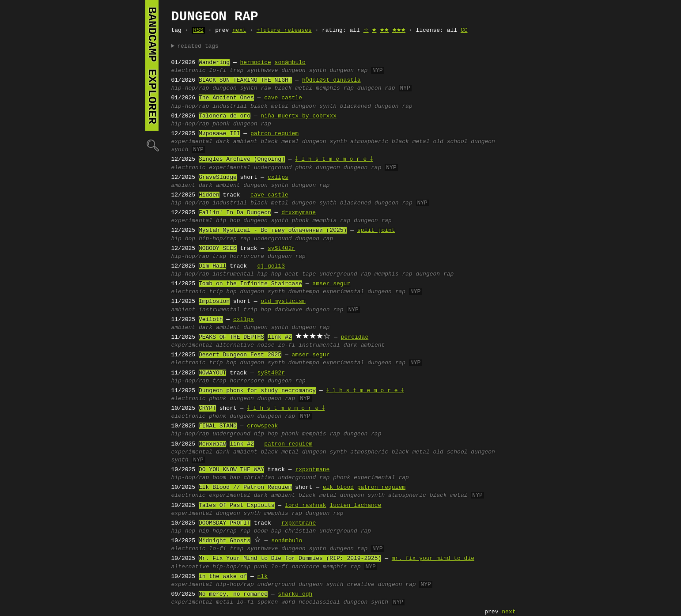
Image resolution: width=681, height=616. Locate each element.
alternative (235, 345)
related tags (198, 46)
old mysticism (283, 302)
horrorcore (247, 257)
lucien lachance (355, 506)
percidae (355, 337)
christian (259, 478)
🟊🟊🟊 (399, 30)
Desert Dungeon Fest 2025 (240, 355)
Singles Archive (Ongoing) (242, 159)
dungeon (328, 168)
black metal (269, 106)
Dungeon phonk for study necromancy (257, 391)
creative (360, 585)
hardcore (306, 567)
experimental (192, 142)
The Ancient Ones (226, 98)
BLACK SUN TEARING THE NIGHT (245, 80)
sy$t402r (281, 249)
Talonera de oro (225, 116)
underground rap (345, 274)
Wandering (214, 63)
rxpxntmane (312, 470)
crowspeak (262, 426)
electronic (189, 71)
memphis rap (335, 88)
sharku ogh (295, 594)
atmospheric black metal (390, 142)
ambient (183, 185)
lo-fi (218, 71)
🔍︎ (152, 145)
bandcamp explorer (152, 65)
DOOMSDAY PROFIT (225, 523)
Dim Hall (212, 266)
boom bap (226, 478)
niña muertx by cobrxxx (299, 116)
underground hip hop (245, 434)
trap (236, 71)
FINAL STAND (218, 426)
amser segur (331, 284)
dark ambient (237, 142)
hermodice (256, 63)
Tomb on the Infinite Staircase (250, 284)
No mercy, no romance (233, 594)
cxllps (278, 178)
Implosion (214, 302)
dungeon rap (348, 71)
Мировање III (219, 134)
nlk (263, 577)
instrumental (219, 310)
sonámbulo (290, 63)
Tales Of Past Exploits (237, 506)
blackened (356, 106)
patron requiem (274, 134)
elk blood (338, 488)
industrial (230, 106)
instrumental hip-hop (247, 274)
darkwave (288, 310)
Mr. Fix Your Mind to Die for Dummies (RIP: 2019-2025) (290, 559)
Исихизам (212, 444)
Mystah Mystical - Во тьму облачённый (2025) (273, 231)
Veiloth (211, 320)
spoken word (276, 602)
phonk (221, 124)
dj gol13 (271, 266)
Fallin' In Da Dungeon (235, 213)
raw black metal (286, 88)
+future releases (284, 30)
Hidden (209, 195)
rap (245, 239)
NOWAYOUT (212, 373)
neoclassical (319, 602)
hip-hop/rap (190, 88)
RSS (198, 30)
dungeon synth (304, 71)
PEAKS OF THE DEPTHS (231, 337)
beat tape (300, 274)
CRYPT (207, 408)
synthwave (262, 71)
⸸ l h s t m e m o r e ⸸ (335, 159)
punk (261, 567)
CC (464, 30)
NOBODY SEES (218, 249)
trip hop (223, 292)
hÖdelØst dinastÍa (331, 80)
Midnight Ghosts (225, 541)
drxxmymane (299, 213)
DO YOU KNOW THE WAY (231, 470)
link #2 (280, 337)
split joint (376, 231)
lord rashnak (306, 506)
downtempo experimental (326, 292)
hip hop (228, 221)
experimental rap (381, 478)
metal (225, 602)
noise (266, 345)
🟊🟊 (384, 30)
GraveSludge (218, 178)
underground (273, 168)
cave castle (283, 98)
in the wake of (223, 577)
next (239, 30)
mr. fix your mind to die (433, 559)
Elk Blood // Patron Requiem (245, 488)
